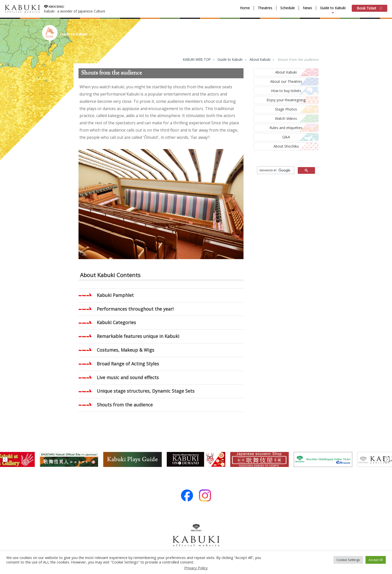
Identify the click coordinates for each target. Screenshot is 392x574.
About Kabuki (260, 59)
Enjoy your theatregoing (286, 100)
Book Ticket (369, 8)
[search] (275, 170)
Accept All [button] (376, 560)
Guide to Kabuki (333, 8)
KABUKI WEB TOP (197, 59)
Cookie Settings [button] (348, 560)
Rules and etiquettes (286, 128)
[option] (196, 459)
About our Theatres (286, 81)
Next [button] (387, 459)
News (307, 8)
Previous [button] (5, 459)
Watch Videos (286, 118)
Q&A (286, 137)
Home (245, 8)
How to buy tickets (286, 91)
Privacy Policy (196, 568)
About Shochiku (286, 146)
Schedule (287, 8)
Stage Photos (286, 109)
